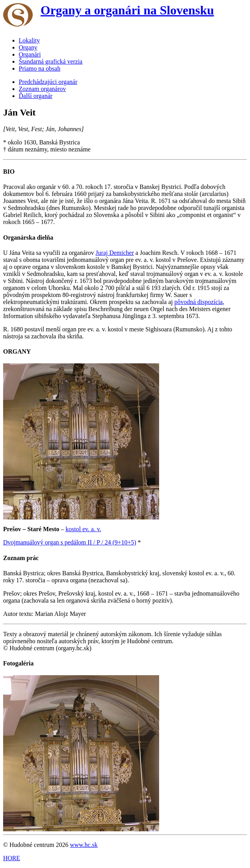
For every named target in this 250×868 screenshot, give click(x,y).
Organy (28, 47)
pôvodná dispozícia (199, 302)
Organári (30, 54)
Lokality (29, 40)
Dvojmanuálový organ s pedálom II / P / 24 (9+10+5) (70, 542)
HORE (12, 858)
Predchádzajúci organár (48, 82)
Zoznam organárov (42, 89)
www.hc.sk (84, 845)
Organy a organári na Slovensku (127, 10)
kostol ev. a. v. (83, 529)
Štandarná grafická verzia (51, 61)
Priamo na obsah (40, 68)
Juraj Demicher (115, 253)
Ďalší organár (35, 96)
